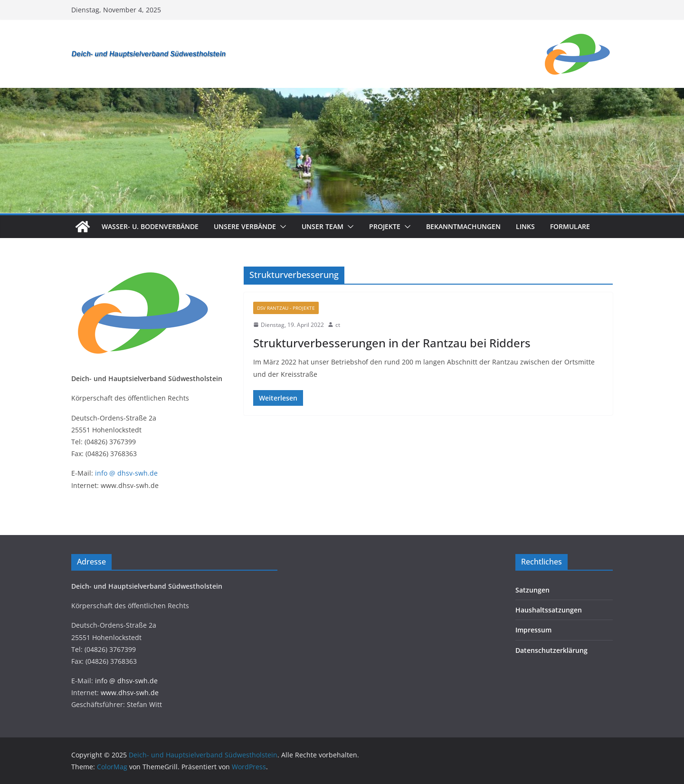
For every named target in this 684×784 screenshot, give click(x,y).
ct (338, 325)
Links (525, 226)
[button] (281, 227)
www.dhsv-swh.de (130, 693)
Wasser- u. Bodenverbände (150, 226)
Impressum (533, 630)
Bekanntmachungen (463, 226)
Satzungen (532, 590)
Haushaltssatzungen (549, 610)
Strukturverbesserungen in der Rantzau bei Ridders (392, 343)
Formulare (570, 226)
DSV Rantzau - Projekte (286, 308)
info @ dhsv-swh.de (126, 473)
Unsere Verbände (245, 226)
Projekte (385, 226)
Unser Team (323, 226)
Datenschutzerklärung (551, 650)
